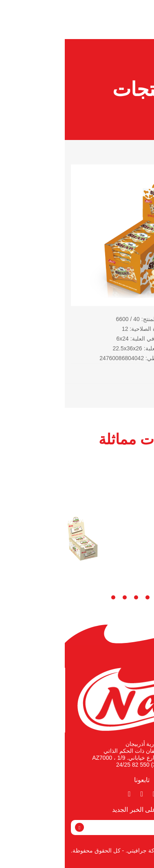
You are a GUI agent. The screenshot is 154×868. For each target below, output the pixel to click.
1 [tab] (106, 597)
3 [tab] (83, 597)
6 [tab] (48, 597)
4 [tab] (71, 597)
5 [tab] (60, 597)
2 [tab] (94, 597)
